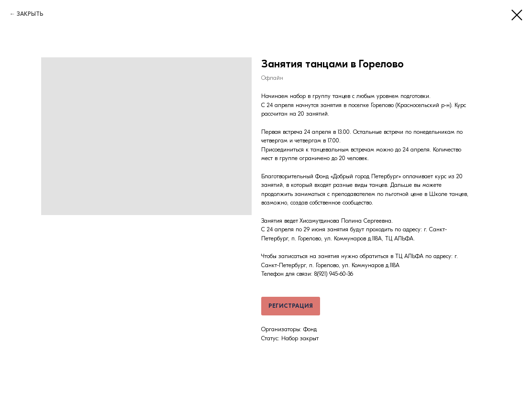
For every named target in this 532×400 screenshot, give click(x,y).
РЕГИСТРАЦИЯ (291, 306)
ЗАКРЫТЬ (30, 14)
